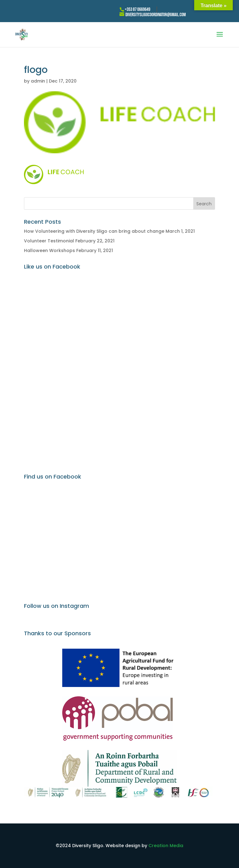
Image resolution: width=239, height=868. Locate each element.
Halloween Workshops (49, 250)
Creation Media (166, 846)
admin (38, 81)
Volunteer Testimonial (49, 241)
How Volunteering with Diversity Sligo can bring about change (94, 231)
